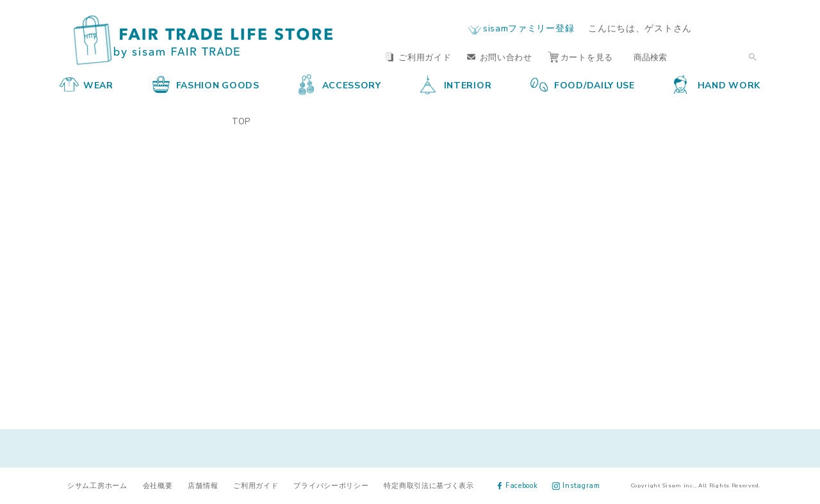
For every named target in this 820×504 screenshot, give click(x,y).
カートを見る (580, 57)
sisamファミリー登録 (529, 28)
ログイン (736, 28)
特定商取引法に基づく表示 (429, 485)
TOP (241, 121)
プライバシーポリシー (331, 485)
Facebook (518, 485)
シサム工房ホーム (97, 485)
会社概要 (158, 485)
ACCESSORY (340, 85)
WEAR (86, 85)
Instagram (576, 485)
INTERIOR (456, 85)
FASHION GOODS (206, 85)
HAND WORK (717, 85)
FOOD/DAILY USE (583, 85)
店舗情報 (203, 485)
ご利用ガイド (418, 57)
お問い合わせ (500, 57)
